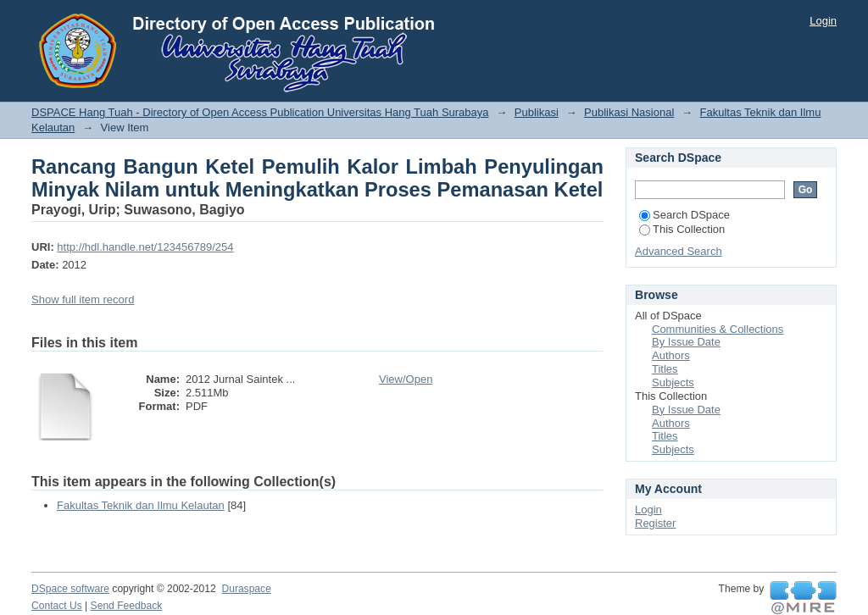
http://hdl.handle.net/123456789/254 (145, 247)
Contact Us (57, 606)
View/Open (406, 379)
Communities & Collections (718, 329)
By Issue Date (686, 342)
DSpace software (70, 589)
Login (823, 21)
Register (655, 523)
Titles (665, 369)
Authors (671, 355)
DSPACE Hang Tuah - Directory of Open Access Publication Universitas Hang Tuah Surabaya (260, 112)
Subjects (673, 382)
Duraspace (246, 589)
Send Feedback (127, 606)
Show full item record (83, 299)
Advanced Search (679, 251)
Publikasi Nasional (629, 112)
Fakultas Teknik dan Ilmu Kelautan (141, 505)
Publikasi (537, 112)
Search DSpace (684, 215)
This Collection (682, 229)
